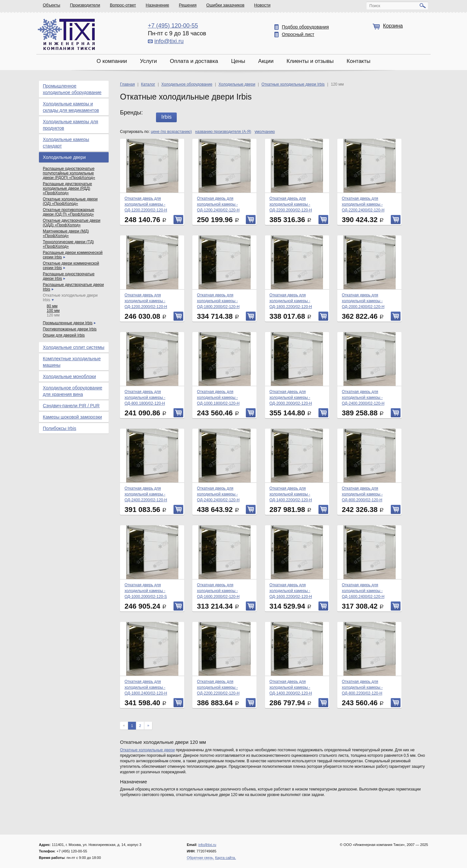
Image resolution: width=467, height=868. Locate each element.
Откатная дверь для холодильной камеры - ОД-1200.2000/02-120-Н (146, 301)
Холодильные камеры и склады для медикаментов (71, 107)
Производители (85, 5)
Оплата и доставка (194, 61)
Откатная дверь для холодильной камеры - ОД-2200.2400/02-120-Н (363, 204)
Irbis (166, 117)
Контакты (359, 61)
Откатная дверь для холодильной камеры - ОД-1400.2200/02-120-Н (291, 494)
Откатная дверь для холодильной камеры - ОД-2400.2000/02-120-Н (363, 398)
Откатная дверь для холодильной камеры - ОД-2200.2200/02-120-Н (218, 687)
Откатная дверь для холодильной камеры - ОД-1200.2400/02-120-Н (218, 204)
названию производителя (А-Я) (223, 132)
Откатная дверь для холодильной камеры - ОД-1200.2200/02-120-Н (146, 204)
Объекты (52, 5)
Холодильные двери (64, 157)
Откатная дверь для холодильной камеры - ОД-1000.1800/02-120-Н (218, 398)
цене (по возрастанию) (171, 132)
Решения (188, 5)
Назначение (157, 5)
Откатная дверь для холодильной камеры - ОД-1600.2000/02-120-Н (218, 591)
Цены (238, 61)
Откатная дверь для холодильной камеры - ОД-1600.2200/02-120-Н (291, 591)
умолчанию (265, 132)
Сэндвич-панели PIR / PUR (71, 406)
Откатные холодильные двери (147, 750)
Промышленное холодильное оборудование (72, 89)
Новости (262, 5)
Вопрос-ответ (123, 5)
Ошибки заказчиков (225, 5)
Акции (266, 61)
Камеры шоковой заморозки (72, 417)
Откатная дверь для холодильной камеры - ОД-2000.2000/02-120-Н (291, 398)
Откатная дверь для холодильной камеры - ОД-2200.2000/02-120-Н (291, 204)
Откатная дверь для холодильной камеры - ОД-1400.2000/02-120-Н (291, 687)
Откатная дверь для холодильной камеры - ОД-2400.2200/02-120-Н (146, 494)
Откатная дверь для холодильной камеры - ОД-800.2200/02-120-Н (362, 687)
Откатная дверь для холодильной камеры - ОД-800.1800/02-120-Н (145, 398)
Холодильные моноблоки (69, 376)
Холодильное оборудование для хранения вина (72, 391)
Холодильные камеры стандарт (66, 143)
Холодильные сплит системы (74, 347)
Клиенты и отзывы (310, 61)
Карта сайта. (225, 858)
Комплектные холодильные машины (72, 362)
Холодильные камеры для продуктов (71, 125)
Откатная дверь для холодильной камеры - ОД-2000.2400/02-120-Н (363, 301)
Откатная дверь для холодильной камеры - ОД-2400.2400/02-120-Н (218, 494)
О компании (112, 61)
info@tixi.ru (169, 41)
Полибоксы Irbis (60, 428)
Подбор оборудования (305, 27)
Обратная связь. (200, 858)
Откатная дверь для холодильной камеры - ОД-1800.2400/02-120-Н (146, 687)
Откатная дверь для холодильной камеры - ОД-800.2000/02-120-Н (362, 494)
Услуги (148, 61)
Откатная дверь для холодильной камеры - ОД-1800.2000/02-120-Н (218, 301)
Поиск (375, 6)
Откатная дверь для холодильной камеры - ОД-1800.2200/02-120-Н (291, 301)
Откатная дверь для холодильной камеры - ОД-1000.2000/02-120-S (146, 591)
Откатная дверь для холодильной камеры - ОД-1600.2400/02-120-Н (363, 591)
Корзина (393, 26)
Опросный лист (298, 34)
